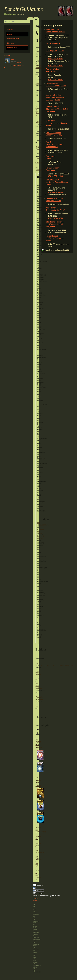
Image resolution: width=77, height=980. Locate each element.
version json (38, 844)
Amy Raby (50, 142)
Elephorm (36, 962)
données (40, 170)
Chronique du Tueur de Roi (57, 109)
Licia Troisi (50, 121)
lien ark (37, 865)
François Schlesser (39, 698)
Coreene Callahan (53, 133)
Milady (58, 100)
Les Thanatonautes (43, 524)
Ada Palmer (51, 208)
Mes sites (11, 43)
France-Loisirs (52, 147)
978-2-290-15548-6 (56, 192)
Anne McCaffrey (53, 29)
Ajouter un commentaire (36, 830)
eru (37, 663)
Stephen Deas (52, 83)
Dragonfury (51, 135)
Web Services (12, 47)
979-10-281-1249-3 (56, 176)
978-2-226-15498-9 (38, 875)
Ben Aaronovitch (53, 180)
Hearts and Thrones (54, 144)
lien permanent (40, 851)
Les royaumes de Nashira (56, 123)
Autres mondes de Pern (56, 32)
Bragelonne (51, 111)
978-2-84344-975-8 (56, 218)
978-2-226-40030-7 (56, 80)
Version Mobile (35, 899)
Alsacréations (37, 965)
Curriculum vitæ (13, 39)
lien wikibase (39, 858)
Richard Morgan (52, 168)
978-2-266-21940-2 (56, 59)
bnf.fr (38, 167)
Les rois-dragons (53, 86)
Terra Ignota (51, 210)
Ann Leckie (51, 156)
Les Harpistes (52, 51)
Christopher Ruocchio (55, 222)
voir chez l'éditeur (39, 686)
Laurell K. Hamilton (54, 95)
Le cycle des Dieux (38, 110)
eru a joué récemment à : (14, 65)
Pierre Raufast (52, 236)
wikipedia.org (41, 122)
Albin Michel (51, 71)
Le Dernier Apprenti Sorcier (57, 182)
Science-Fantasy (39, 148)
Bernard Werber (52, 69)
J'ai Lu (64, 86)
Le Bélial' (61, 210)
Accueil (10, 30)
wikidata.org (40, 163)
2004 (38, 84)
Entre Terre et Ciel (53, 201)
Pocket (62, 51)
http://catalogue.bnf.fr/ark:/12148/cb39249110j (54, 665)
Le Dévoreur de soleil (55, 224)
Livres (9, 34)
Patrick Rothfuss (53, 107)
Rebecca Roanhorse (54, 198)
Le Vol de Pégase (53, 43)
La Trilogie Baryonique (55, 238)
